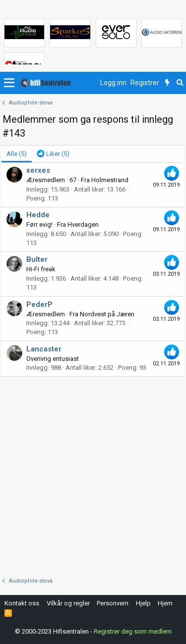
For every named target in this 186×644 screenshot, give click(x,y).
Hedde (38, 215)
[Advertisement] (93, 474)
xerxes (38, 170)
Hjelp (143, 603)
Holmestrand (110, 180)
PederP (39, 304)
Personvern (113, 603)
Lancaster (44, 349)
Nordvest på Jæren (107, 314)
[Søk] (180, 83)
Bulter (37, 259)
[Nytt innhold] (167, 83)
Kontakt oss (22, 603)
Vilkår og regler (68, 603)
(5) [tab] (17, 154)
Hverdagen (83, 224)
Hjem (165, 603)
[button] (9, 83)
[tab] (53, 154)
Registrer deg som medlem (133, 631)
